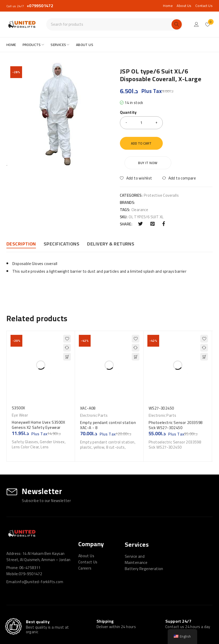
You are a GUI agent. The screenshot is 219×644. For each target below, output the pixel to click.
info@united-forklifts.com (40, 562)
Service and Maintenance (136, 540)
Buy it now (190, 143)
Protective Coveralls (161, 176)
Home (168, 6)
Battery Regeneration (144, 549)
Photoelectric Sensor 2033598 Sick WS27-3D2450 (176, 406)
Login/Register (196, 24)
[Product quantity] (141, 123)
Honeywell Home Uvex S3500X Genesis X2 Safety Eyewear (39, 405)
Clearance (140, 190)
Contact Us (204, 6)
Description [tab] (21, 224)
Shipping (105, 602)
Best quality (38, 602)
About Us (184, 6)
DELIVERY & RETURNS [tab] (111, 224)
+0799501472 (40, 6)
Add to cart (141, 143)
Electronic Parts (94, 396)
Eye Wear (20, 396)
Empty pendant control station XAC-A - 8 (108, 406)
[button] (67, 337)
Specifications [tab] (61, 224)
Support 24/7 (178, 602)
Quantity (128, 113)
